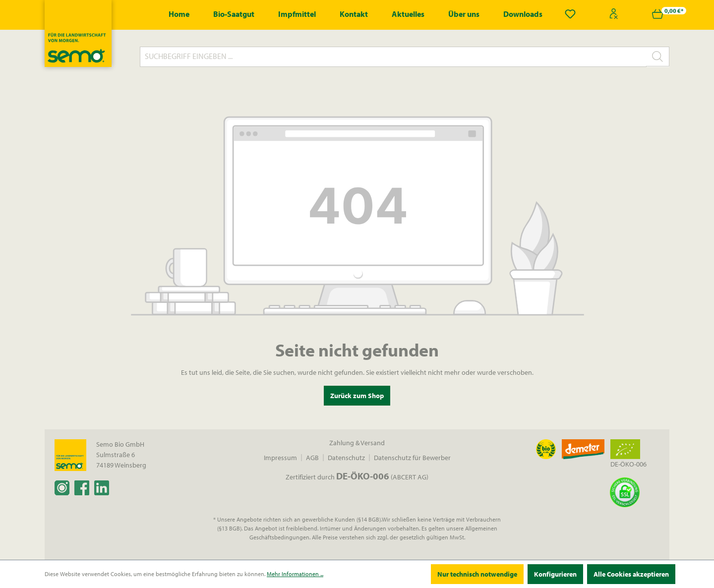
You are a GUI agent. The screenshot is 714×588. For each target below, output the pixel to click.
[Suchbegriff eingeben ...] (393, 57)
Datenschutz (346, 458)
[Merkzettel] (570, 14)
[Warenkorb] (657, 14)
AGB (312, 458)
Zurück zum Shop (357, 396)
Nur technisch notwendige (477, 574)
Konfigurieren (555, 574)
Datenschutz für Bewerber (412, 458)
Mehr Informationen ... (295, 574)
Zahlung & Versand (357, 443)
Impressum (280, 458)
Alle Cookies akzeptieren (631, 574)
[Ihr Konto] (614, 14)
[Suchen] (658, 57)
